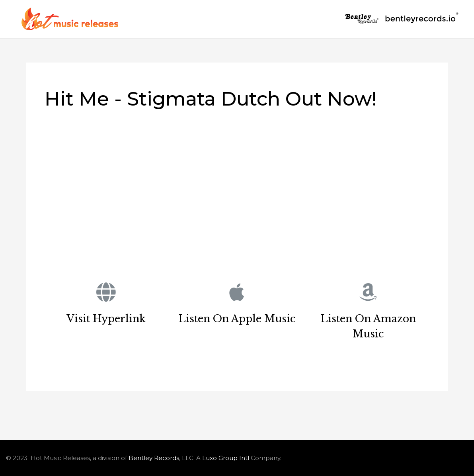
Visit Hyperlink (106, 319)
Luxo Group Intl (226, 458)
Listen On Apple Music (237, 319)
